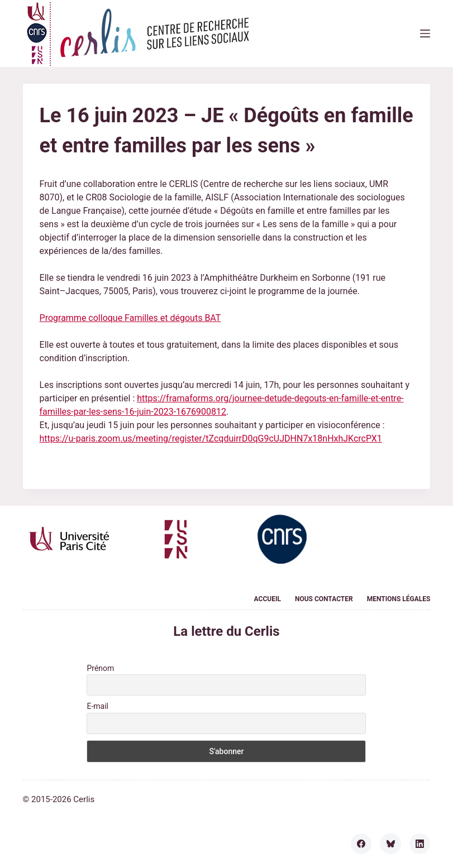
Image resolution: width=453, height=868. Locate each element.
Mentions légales (399, 599)
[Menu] (425, 33)
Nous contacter (324, 599)
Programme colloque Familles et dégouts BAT (130, 318)
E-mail (97, 706)
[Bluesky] (390, 844)
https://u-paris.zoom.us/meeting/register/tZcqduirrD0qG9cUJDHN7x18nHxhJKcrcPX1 (211, 438)
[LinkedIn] (420, 844)
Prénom (100, 668)
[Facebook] (361, 844)
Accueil (268, 599)
